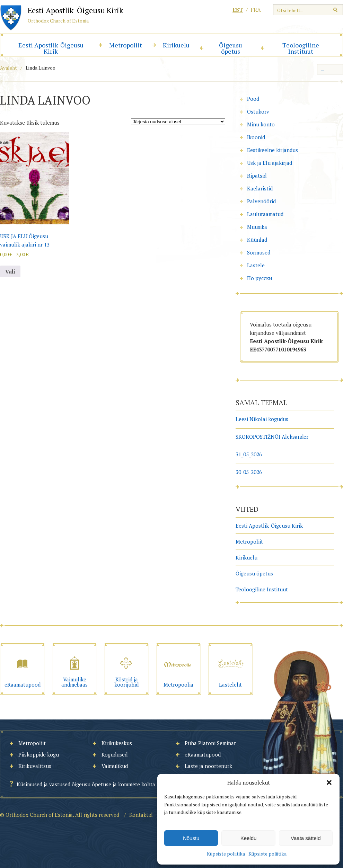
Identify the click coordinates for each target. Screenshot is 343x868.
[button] (329, 782)
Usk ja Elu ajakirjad (270, 163)
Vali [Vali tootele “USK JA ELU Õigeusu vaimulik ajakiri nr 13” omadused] (10, 271)
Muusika (257, 227)
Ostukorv (258, 111)
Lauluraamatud (265, 214)
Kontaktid (141, 815)
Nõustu (191, 838)
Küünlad (257, 240)
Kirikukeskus (117, 743)
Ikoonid (256, 137)
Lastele (256, 265)
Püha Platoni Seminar (210, 743)
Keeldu (249, 838)
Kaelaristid (260, 188)
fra (256, 10)
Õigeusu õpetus (231, 48)
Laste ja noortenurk (208, 766)
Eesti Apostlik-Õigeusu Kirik (51, 48)
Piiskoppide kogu (39, 754)
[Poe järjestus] (178, 122)
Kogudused (115, 754)
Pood (253, 99)
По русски (260, 278)
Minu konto (261, 124)
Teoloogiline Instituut (301, 48)
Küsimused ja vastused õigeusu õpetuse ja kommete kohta (86, 784)
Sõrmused (259, 252)
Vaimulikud (115, 766)
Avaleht (8, 68)
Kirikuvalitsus (35, 766)
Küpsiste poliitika (226, 854)
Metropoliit (126, 45)
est (238, 10)
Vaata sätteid (306, 838)
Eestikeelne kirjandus (272, 150)
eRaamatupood (203, 754)
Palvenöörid (261, 201)
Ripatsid (257, 176)
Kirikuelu (176, 45)
